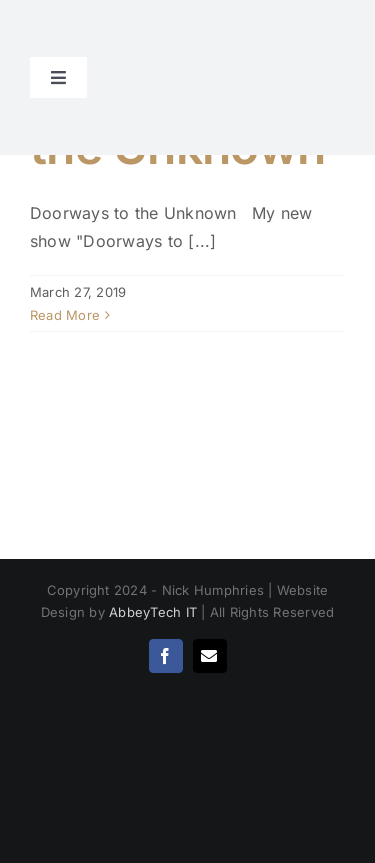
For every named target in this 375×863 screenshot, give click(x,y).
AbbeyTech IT (153, 612)
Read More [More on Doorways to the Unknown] (65, 315)
